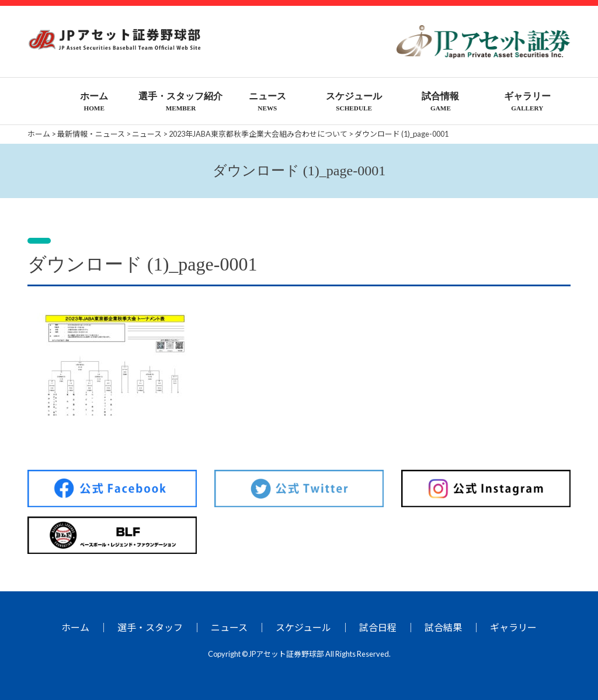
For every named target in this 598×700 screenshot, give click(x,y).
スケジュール (303, 627)
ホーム (75, 627)
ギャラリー (513, 627)
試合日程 (378, 627)
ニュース (229, 627)
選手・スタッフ (150, 627)
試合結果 (443, 627)
